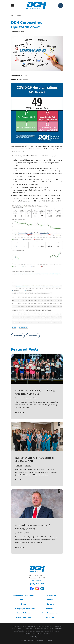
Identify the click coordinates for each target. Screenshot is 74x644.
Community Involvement (24, 595)
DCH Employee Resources (24, 609)
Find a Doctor (50, 595)
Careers (50, 604)
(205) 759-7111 (37, 584)
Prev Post (18, 336)
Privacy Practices (24, 617)
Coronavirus (23, 327)
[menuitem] (23, 640)
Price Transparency (50, 613)
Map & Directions (37, 581)
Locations (50, 600)
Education (50, 609)
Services (24, 600)
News (14, 327)
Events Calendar (24, 613)
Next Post (33, 336)
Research (50, 617)
